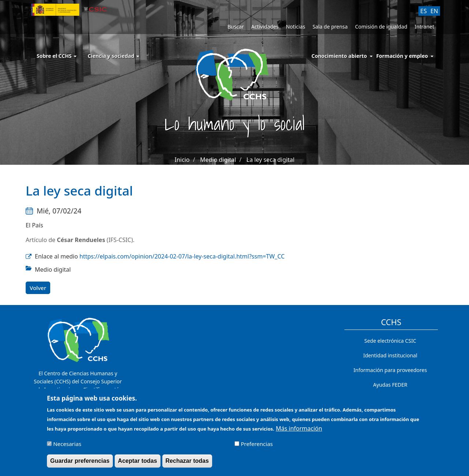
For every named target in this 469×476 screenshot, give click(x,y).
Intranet (424, 27)
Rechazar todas (187, 464)
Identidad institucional (390, 355)
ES (424, 11)
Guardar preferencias (80, 464)
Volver (38, 288)
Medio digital (218, 160)
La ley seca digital (271, 160)
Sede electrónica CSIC (390, 341)
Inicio (182, 160)
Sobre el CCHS (57, 56)
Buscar (236, 27)
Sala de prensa (330, 27)
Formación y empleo (402, 56)
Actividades (265, 27)
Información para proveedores (390, 370)
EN (434, 11)
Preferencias (257, 447)
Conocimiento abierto (339, 56)
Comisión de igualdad (381, 27)
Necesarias (67, 447)
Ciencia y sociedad (113, 56)
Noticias (296, 27)
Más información (299, 432)
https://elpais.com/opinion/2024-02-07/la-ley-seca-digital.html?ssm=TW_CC (182, 256)
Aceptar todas (138, 464)
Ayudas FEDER (390, 385)
